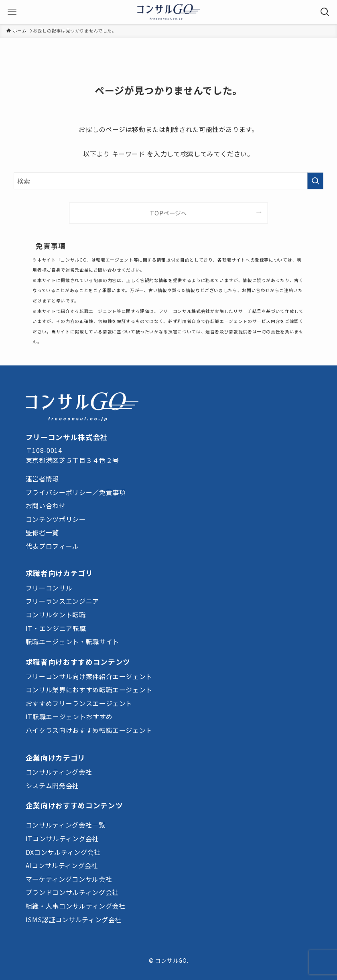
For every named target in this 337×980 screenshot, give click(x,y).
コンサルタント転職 (56, 615)
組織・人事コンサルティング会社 (76, 906)
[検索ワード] (169, 181)
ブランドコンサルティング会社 (72, 892)
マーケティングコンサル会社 (69, 879)
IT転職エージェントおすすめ (69, 716)
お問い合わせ (46, 505)
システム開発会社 (52, 785)
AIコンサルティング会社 (62, 865)
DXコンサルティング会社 (63, 852)
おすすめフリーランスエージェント (79, 703)
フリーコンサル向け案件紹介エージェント (89, 676)
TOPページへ (168, 213)
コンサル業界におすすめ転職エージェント (89, 690)
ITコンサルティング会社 (62, 838)
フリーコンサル (49, 588)
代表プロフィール (52, 546)
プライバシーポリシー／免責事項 (76, 492)
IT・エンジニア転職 (56, 628)
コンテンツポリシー (56, 519)
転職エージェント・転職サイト (72, 641)
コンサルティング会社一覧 (66, 825)
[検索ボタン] (325, 12)
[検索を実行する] (315, 181)
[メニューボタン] (12, 12)
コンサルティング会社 (59, 772)
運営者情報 (42, 479)
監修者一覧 (42, 532)
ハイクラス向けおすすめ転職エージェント (89, 730)
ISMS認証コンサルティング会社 (74, 919)
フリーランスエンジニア (62, 601)
